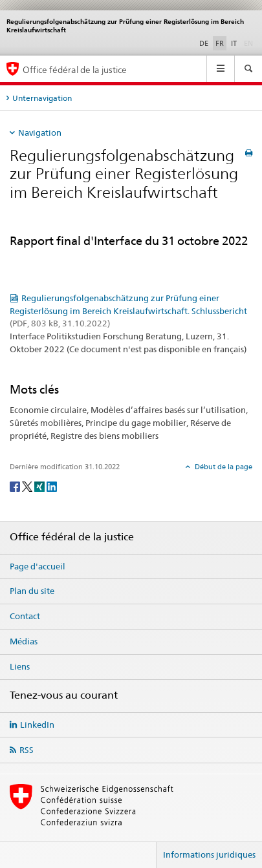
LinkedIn (37, 725)
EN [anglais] (250, 43)
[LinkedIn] (52, 486)
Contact (25, 616)
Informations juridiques (209, 854)
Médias (24, 641)
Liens (20, 666)
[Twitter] (28, 486)
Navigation (40, 132)
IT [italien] (234, 43)
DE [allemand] (204, 43)
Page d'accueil (38, 566)
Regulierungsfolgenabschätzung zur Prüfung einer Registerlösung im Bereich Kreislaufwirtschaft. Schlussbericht (128, 311)
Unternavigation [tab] (42, 98)
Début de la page (223, 467)
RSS (27, 750)
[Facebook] (16, 486)
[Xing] (40, 486)
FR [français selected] (220, 43)
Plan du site (32, 591)
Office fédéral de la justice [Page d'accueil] (75, 69)
